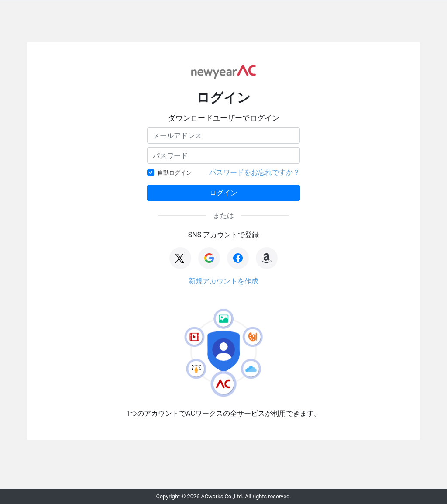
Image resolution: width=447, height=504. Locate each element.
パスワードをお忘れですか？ (254, 172)
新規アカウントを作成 (223, 281)
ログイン (223, 193)
